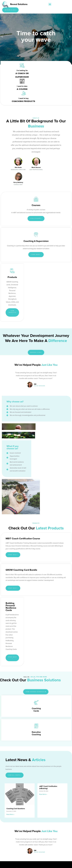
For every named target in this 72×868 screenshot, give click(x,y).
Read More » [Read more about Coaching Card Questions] (10, 745)
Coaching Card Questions (16, 739)
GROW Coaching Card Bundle (21, 500)
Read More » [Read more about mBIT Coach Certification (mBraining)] (43, 725)
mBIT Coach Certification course (23, 469)
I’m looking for (22, 70)
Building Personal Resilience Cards (11, 537)
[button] (50, 4)
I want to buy (23, 86)
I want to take (54, 70)
